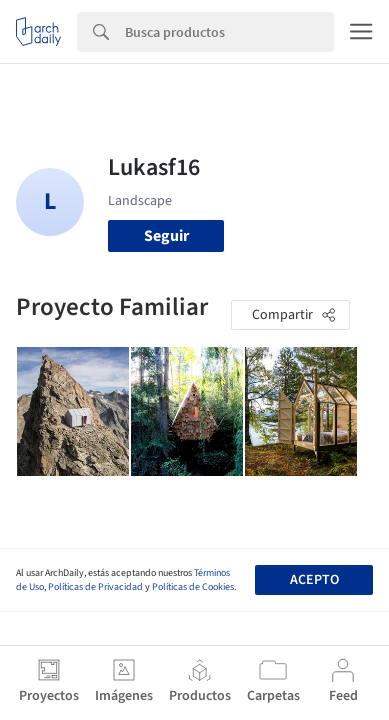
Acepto (314, 580)
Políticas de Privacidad (95, 587)
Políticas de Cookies (193, 587)
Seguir (166, 236)
